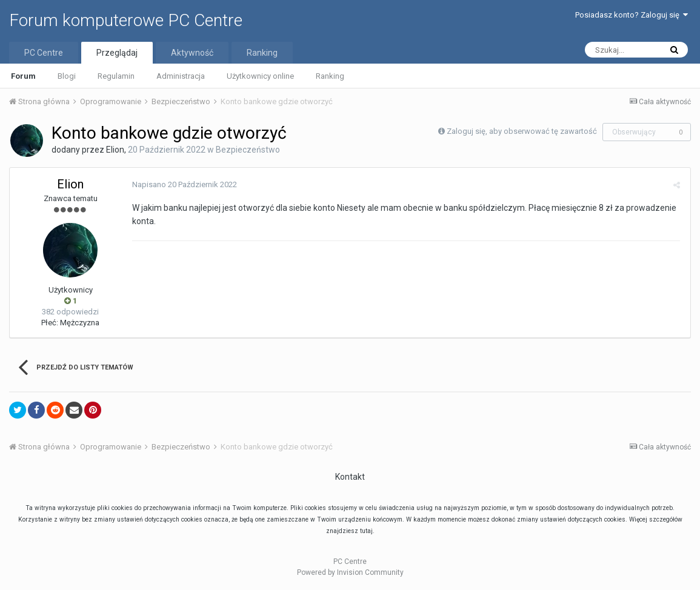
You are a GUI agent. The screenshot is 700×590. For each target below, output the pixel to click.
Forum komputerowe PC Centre (126, 20)
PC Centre (44, 53)
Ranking (330, 76)
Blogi (67, 76)
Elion (115, 150)
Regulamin (116, 76)
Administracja (181, 76)
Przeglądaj (117, 53)
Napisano (183, 184)
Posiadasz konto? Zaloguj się (632, 15)
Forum (23, 76)
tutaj (366, 531)
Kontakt (350, 477)
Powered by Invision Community (350, 572)
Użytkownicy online (260, 76)
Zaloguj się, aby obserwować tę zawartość (522, 131)
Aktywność (192, 53)
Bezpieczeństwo (248, 150)
